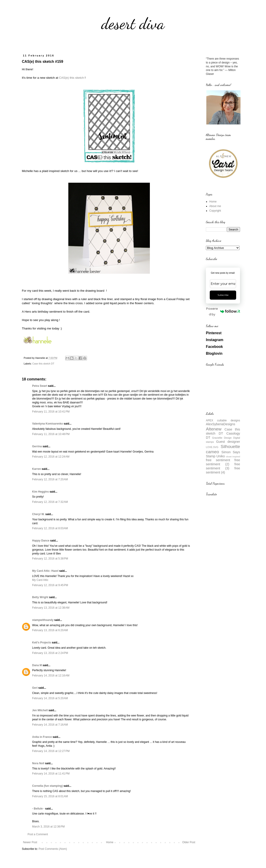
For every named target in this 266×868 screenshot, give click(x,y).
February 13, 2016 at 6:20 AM (50, 630)
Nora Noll (38, 763)
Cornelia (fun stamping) (47, 786)
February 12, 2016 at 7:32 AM (50, 502)
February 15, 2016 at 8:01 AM (50, 796)
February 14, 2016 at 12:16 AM (51, 676)
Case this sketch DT (43, 364)
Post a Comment (38, 834)
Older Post (189, 842)
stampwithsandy (43, 620)
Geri (35, 688)
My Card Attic (40, 580)
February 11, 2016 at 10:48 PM (51, 434)
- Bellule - (38, 809)
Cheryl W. (38, 514)
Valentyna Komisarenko (47, 424)
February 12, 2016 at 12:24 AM (51, 457)
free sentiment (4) (223, 470)
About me (215, 206)
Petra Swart (40, 386)
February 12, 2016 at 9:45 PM (50, 585)
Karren (37, 469)
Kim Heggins (40, 492)
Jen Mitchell (40, 710)
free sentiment (218, 460)
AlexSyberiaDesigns (221, 424)
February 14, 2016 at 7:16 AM (50, 725)
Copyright (215, 211)
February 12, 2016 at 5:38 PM (50, 559)
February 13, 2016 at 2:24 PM (50, 653)
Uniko (221, 456)
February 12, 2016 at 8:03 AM (50, 528)
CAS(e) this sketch (71, 78)
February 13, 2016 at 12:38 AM (51, 608)
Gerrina (37, 446)
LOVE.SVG (212, 447)
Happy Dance (41, 541)
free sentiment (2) (223, 462)
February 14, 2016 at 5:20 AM (50, 698)
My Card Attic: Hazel (45, 571)
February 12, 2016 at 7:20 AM (50, 479)
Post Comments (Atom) (53, 849)
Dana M (37, 665)
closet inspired (233, 457)
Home (110, 842)
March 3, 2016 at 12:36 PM (48, 827)
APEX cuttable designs (223, 420)
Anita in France (42, 737)
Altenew (214, 429)
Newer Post (30, 842)
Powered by (223, 311)
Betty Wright (40, 597)
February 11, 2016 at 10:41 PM (51, 412)
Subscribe (223, 295)
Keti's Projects (42, 643)
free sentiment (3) (223, 466)
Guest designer (228, 442)
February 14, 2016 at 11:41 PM (51, 774)
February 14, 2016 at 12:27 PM (51, 751)
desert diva (133, 24)
